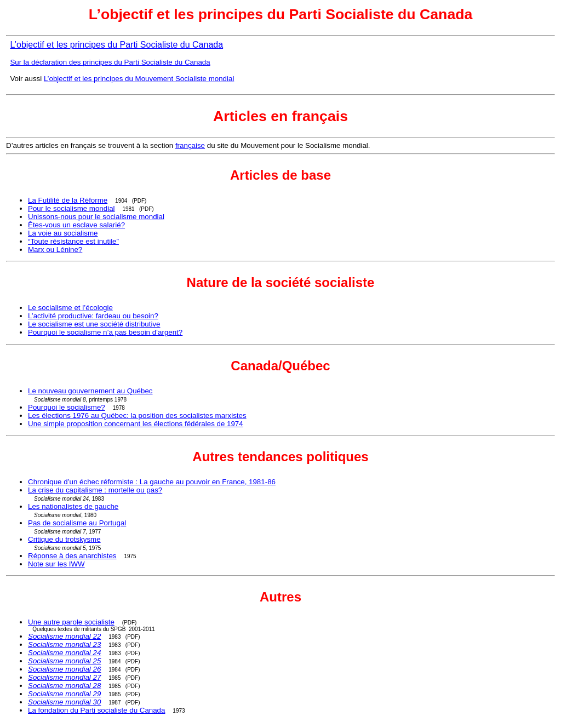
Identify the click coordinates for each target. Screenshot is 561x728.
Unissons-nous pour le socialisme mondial (96, 217)
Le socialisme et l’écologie (70, 308)
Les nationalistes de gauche (73, 506)
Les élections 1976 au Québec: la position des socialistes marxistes (137, 415)
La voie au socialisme (63, 233)
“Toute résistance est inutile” (73, 241)
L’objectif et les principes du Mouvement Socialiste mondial (139, 79)
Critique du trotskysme (64, 539)
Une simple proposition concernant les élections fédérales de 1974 (136, 424)
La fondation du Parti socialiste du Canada (96, 710)
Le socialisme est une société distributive (94, 324)
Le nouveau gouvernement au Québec (90, 391)
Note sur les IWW (56, 564)
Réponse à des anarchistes (72, 556)
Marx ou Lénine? (55, 250)
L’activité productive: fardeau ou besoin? (93, 316)
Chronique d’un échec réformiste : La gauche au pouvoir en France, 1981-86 (152, 482)
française (190, 145)
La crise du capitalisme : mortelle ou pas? (95, 490)
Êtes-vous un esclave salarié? (76, 225)
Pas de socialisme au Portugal (77, 523)
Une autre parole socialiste (71, 622)
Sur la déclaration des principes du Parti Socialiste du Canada (110, 62)
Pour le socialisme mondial (71, 208)
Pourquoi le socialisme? (67, 407)
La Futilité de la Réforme (68, 200)
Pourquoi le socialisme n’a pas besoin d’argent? (105, 332)
